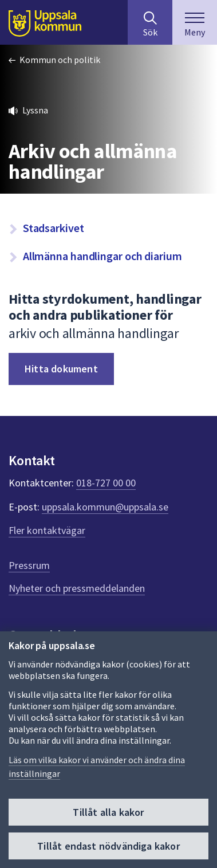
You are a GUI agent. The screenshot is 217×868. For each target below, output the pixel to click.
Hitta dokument (61, 369)
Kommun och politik (60, 60)
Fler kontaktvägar (47, 530)
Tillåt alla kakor (108, 812)
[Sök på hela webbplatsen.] (150, 22)
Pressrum (29, 565)
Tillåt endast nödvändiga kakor (108, 846)
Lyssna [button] (35, 110)
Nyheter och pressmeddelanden (77, 588)
